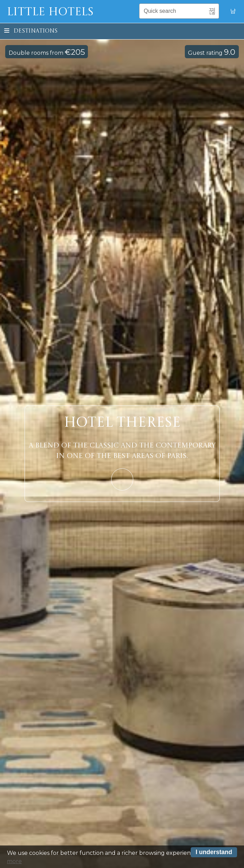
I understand (214, 853)
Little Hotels (50, 12)
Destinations (31, 31)
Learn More (122, 479)
